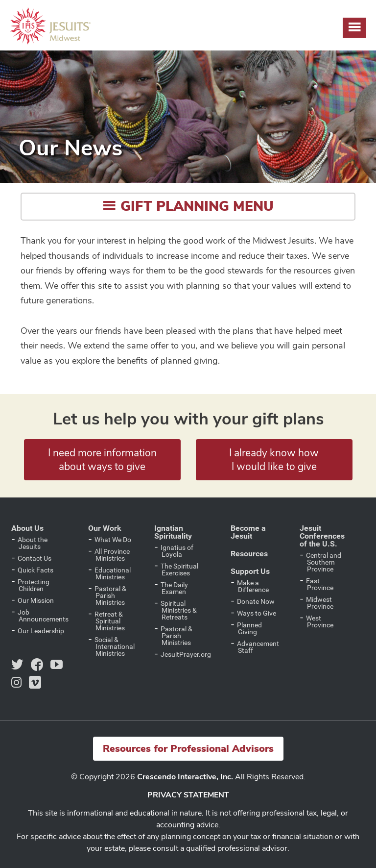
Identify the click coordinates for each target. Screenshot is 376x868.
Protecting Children (34, 585)
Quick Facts (35, 570)
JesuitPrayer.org (186, 654)
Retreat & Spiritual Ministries (110, 621)
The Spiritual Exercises (179, 570)
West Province (320, 621)
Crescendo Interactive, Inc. (185, 777)
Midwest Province (320, 603)
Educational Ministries (113, 573)
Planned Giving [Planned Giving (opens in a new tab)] (249, 628)
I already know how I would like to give (274, 460)
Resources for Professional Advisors (188, 749)
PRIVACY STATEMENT (188, 795)
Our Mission (36, 600)
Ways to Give (257, 613)
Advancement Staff (258, 647)
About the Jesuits (33, 543)
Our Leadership (41, 631)
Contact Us (35, 558)
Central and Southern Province (324, 562)
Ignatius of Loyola (177, 551)
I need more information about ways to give (102, 460)
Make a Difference (253, 586)
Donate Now (256, 601)
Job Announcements (43, 616)
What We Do (113, 540)
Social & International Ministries (115, 646)
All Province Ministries (112, 555)
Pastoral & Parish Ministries (110, 595)
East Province (320, 584)
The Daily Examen (174, 588)
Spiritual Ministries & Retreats (179, 610)
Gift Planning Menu (188, 206)
